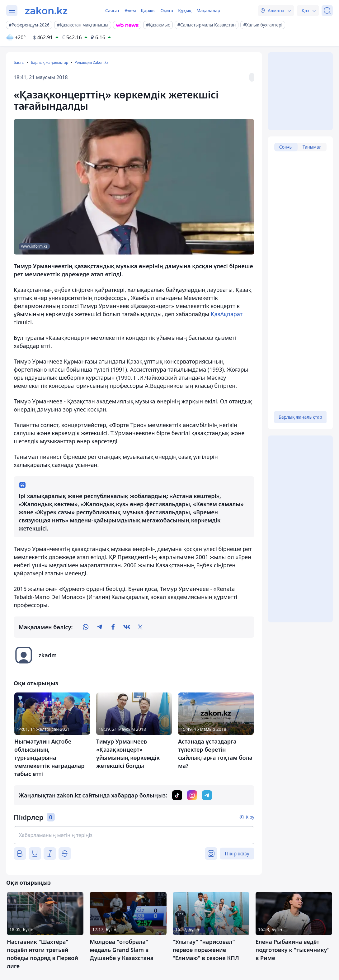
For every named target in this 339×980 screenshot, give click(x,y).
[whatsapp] (86, 627)
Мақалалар (208, 10)
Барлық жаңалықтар (49, 62)
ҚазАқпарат (227, 314)
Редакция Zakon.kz (91, 62)
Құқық (185, 10)
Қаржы (148, 10)
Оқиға (167, 10)
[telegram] (99, 627)
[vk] (127, 627)
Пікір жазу (237, 854)
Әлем (130, 10)
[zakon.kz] (46, 11)
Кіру (250, 817)
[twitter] (140, 627)
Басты (19, 62)
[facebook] (113, 627)
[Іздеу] (327, 11)
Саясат (112, 10)
